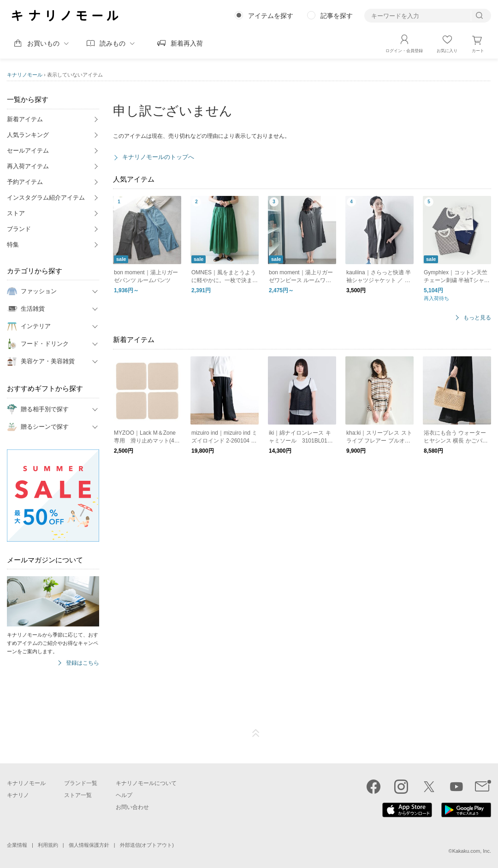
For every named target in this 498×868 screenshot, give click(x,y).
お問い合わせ (132, 807)
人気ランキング (28, 135)
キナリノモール (25, 75)
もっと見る (477, 318)
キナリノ (18, 795)
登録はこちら (83, 663)
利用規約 (48, 845)
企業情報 (17, 845)
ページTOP (256, 733)
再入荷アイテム (28, 166)
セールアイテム (28, 151)
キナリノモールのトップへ (158, 157)
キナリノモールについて (146, 783)
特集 (13, 245)
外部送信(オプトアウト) (147, 845)
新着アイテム (25, 119)
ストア (16, 213)
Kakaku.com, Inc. (472, 851)
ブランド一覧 (81, 783)
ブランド (19, 229)
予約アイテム (25, 182)
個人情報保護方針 (89, 845)
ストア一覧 (78, 795)
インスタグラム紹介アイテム (46, 198)
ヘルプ (124, 795)
